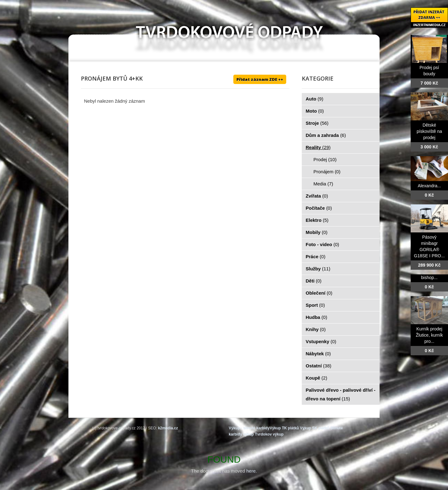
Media (323, 184)
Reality (318, 147)
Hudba (317, 317)
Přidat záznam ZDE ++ (260, 79)
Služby (318, 269)
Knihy (316, 329)
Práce (316, 257)
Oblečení (319, 293)
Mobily (317, 232)
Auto (315, 99)
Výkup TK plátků (284, 428)
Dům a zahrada (326, 135)
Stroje (317, 123)
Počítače (319, 208)
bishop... (429, 278)
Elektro (317, 220)
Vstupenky (321, 341)
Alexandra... (429, 186)
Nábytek (318, 354)
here (251, 471)
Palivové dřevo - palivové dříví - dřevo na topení (341, 394)
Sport (315, 305)
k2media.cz (168, 428)
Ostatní (319, 366)
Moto (315, 111)
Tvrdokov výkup (269, 434)
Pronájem (327, 172)
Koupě (317, 378)
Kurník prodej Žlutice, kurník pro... (429, 335)
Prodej (325, 159)
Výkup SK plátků (315, 428)
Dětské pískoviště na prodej (429, 131)
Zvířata (317, 196)
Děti (314, 281)
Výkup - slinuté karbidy (249, 428)
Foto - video (323, 244)
